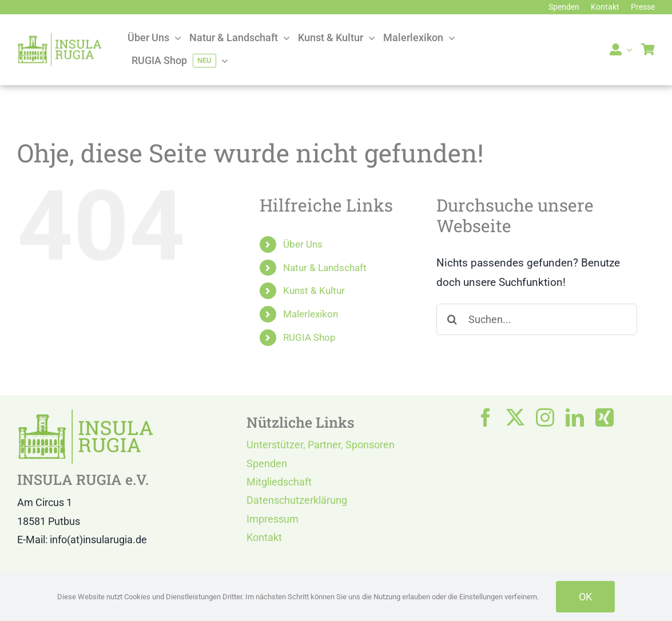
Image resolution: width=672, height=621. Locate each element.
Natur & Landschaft (325, 268)
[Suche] (452, 319)
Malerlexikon (311, 314)
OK (585, 597)
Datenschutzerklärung (297, 500)
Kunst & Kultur (314, 290)
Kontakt (264, 537)
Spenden (267, 463)
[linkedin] (575, 417)
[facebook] (486, 417)
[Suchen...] (537, 319)
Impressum (273, 519)
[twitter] (515, 417)
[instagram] (545, 417)
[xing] (605, 417)
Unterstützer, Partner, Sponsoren (321, 445)
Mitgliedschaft (279, 482)
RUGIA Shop (309, 337)
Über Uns (303, 244)
